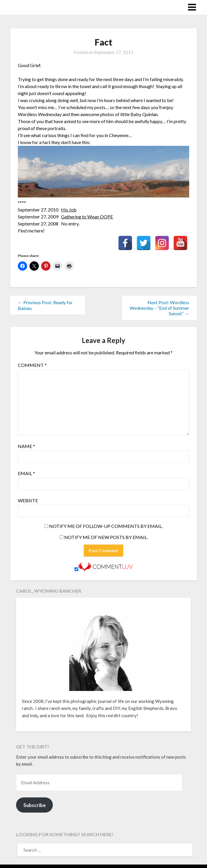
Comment (32, 365)
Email (26, 473)
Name (26, 446)
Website (28, 500)
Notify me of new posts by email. (106, 537)
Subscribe (35, 805)
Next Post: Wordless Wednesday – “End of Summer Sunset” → (159, 308)
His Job (69, 210)
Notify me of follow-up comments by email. (106, 526)
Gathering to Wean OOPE (87, 217)
